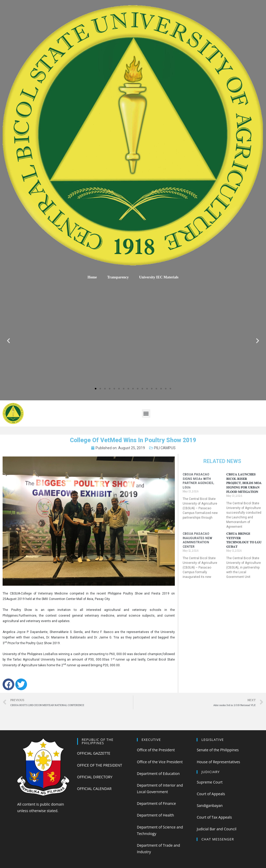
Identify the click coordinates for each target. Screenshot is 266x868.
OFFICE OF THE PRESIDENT (100, 765)
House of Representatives (218, 762)
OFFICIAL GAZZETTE (94, 753)
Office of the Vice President (160, 762)
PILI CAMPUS (165, 448)
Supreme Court (210, 782)
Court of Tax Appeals (214, 817)
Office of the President (156, 750)
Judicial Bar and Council (217, 829)
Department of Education (158, 774)
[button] (96, 389)
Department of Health (155, 815)
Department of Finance (156, 803)
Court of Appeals (211, 794)
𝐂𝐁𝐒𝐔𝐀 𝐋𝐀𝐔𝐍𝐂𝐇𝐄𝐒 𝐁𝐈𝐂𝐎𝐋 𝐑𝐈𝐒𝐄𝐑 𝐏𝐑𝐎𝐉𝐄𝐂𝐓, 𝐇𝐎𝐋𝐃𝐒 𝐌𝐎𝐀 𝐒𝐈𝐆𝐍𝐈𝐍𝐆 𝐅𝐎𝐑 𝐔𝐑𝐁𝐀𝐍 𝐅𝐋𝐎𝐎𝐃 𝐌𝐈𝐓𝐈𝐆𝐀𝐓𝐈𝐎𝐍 (244, 483)
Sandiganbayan (210, 805)
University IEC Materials (159, 277)
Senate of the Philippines (218, 750)
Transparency (118, 277)
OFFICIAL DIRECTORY (95, 777)
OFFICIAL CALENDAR (94, 789)
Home (92, 277)
